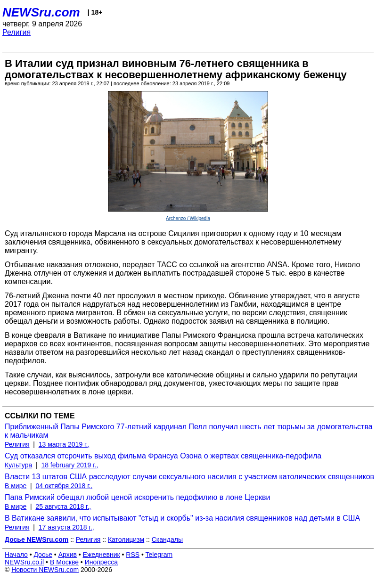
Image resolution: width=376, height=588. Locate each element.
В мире (16, 486)
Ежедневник (102, 555)
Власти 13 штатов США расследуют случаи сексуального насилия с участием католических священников (189, 477)
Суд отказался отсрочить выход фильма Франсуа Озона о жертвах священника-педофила (163, 456)
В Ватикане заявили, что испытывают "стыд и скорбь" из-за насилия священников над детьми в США (182, 518)
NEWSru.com (41, 12)
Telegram (159, 555)
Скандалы (167, 539)
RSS (133, 555)
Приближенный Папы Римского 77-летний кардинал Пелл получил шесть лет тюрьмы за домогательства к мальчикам (189, 431)
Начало (16, 555)
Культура (18, 465)
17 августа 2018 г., (66, 527)
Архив (68, 555)
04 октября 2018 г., (64, 486)
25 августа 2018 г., (63, 506)
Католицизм (126, 539)
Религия (16, 32)
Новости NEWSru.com (45, 570)
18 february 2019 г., (69, 465)
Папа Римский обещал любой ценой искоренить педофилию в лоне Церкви (137, 497)
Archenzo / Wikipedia (188, 218)
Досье (43, 555)
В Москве (64, 562)
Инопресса (102, 562)
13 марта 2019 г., (64, 444)
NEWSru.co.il (24, 562)
